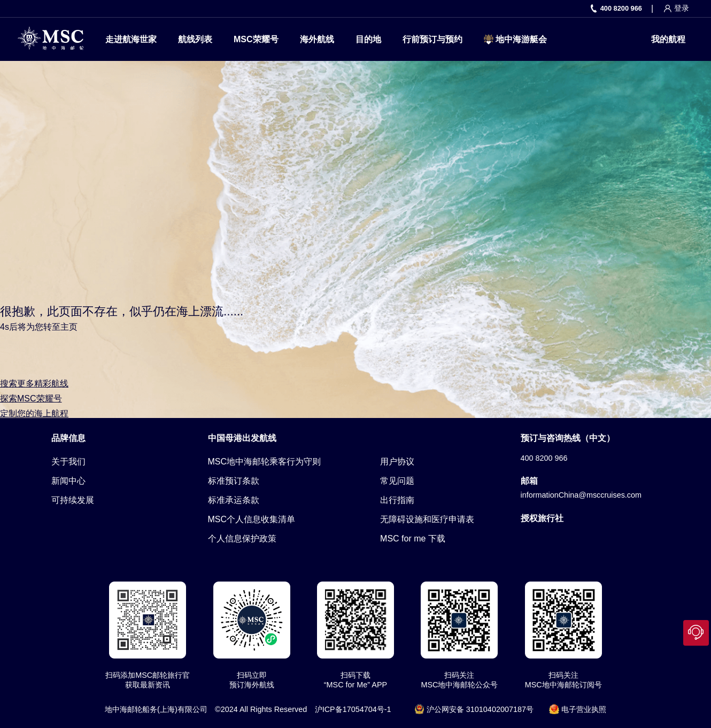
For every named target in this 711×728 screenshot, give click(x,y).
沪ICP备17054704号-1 (353, 709)
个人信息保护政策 (242, 539)
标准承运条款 (234, 500)
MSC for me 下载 (413, 539)
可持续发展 (73, 500)
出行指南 (397, 500)
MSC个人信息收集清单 (252, 519)
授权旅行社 (542, 518)
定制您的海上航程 (34, 413)
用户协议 (397, 462)
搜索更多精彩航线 (34, 384)
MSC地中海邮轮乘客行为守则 (265, 462)
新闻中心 (68, 481)
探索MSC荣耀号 (31, 398)
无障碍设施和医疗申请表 (427, 519)
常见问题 (397, 481)
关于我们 (68, 462)
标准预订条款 (234, 481)
